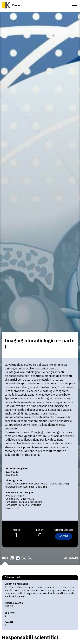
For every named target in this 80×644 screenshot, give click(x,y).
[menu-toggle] (75, 5)
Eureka (16, 5)
